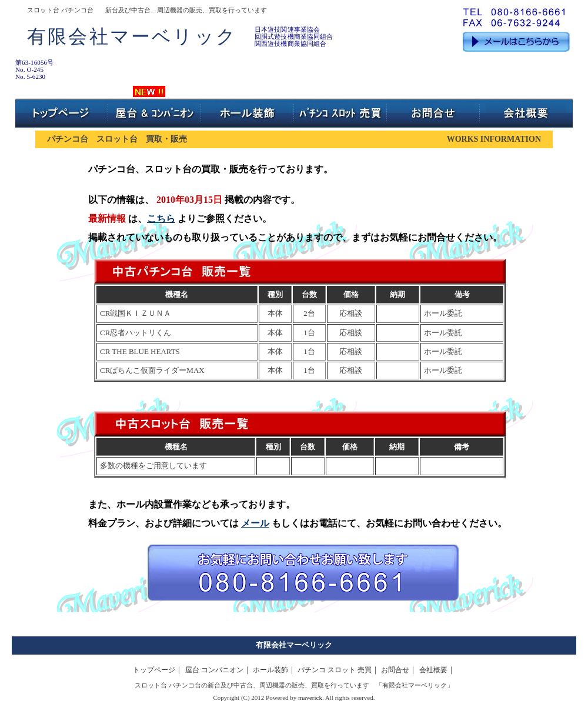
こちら (161, 218)
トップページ (154, 670)
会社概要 (433, 670)
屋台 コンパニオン (214, 670)
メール (255, 523)
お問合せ (395, 670)
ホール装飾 (270, 670)
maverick (310, 698)
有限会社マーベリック (294, 645)
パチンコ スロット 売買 (335, 670)
